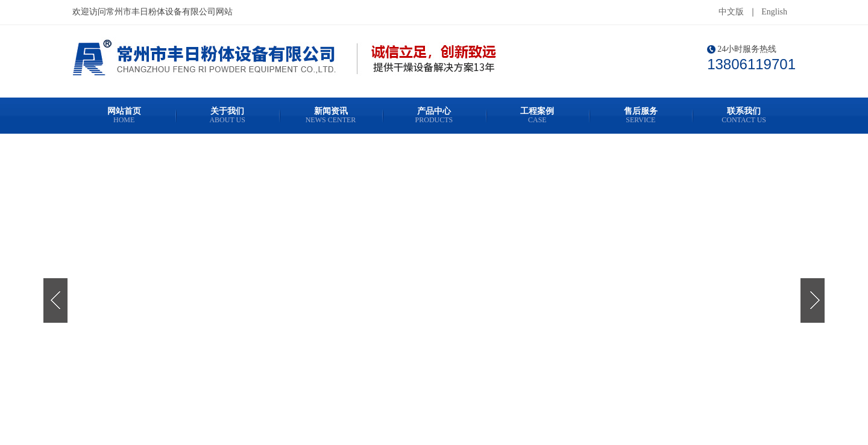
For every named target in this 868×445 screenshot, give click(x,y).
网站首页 (124, 116)
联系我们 (744, 116)
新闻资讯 (331, 116)
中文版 (731, 12)
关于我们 (227, 116)
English (774, 12)
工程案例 (537, 116)
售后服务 (640, 116)
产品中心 (434, 116)
